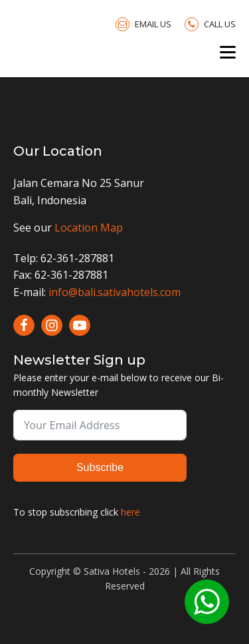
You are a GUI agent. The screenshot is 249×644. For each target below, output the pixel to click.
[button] (143, 24)
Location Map (89, 228)
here (130, 512)
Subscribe (100, 467)
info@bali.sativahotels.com (115, 292)
